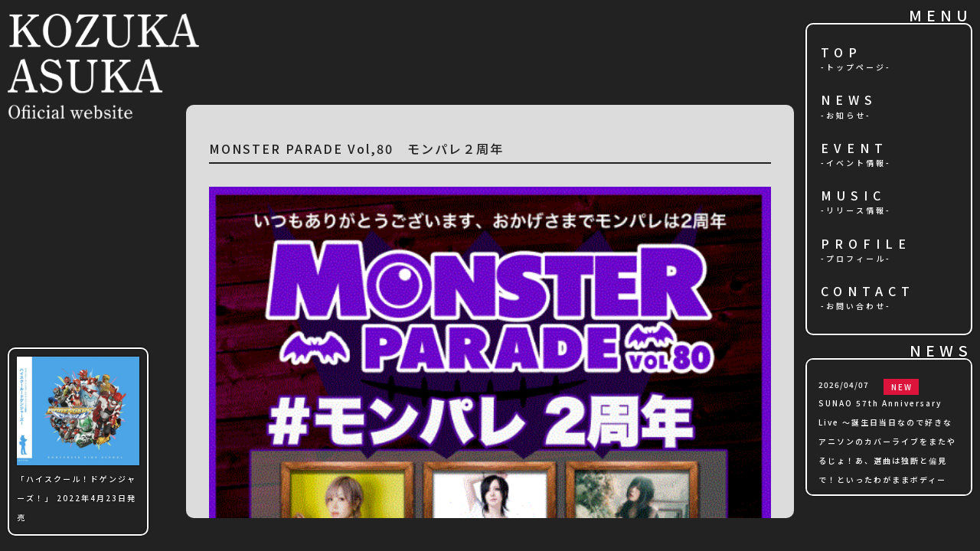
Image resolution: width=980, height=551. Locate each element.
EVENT (854, 149)
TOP (841, 53)
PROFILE (866, 245)
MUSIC (853, 196)
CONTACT (868, 292)
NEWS (849, 101)
